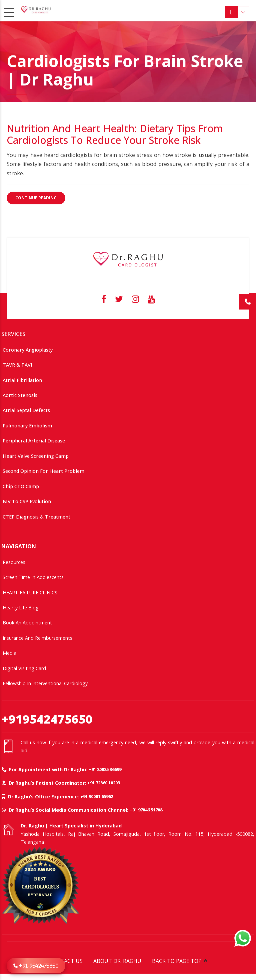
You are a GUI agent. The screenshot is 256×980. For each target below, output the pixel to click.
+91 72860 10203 (104, 782)
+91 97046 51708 (146, 809)
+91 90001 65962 (97, 796)
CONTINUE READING (36, 198)
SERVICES (13, 334)
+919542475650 (47, 719)
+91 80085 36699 (105, 769)
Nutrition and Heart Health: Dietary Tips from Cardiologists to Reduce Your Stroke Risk (115, 134)
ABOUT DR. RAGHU (117, 961)
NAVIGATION (19, 546)
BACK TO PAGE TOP (177, 961)
